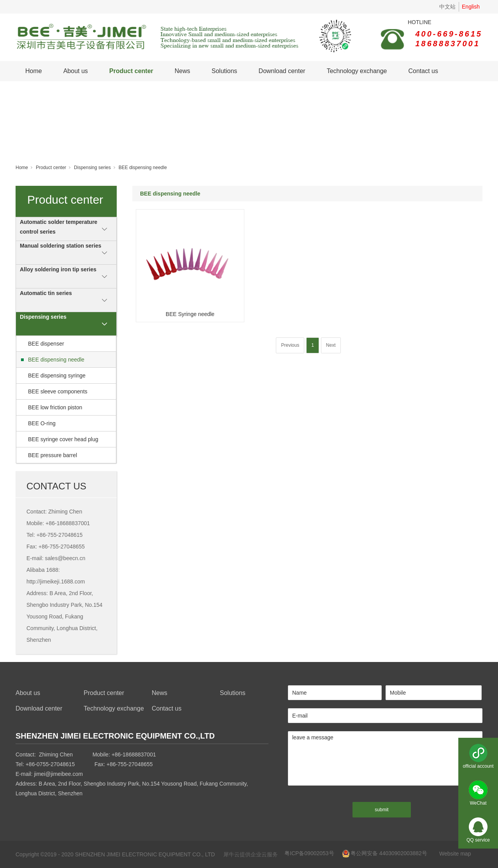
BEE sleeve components (58, 391)
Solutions (224, 71)
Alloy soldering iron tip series (58, 269)
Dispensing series (92, 168)
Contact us (423, 71)
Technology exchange (357, 71)
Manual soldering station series (60, 246)
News (182, 71)
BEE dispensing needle (143, 168)
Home (34, 71)
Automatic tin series (46, 293)
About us (76, 71)
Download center (282, 71)
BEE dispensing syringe (57, 375)
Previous (290, 345)
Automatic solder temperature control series (59, 227)
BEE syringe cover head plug (63, 439)
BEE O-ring (42, 423)
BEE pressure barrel (53, 455)
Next (331, 345)
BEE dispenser (46, 344)
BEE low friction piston (55, 407)
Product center (131, 71)
